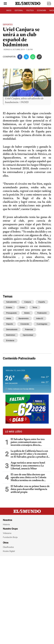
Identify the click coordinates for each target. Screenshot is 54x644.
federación (42, 327)
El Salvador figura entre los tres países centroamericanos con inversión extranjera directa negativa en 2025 (28, 487)
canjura (28, 316)
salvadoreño (11, 316)
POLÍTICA (30, 10)
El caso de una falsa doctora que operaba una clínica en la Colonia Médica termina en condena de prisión (28, 522)
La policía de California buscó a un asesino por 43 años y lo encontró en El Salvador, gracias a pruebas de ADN (30, 498)
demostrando (12, 344)
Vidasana (7, 621)
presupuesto (11, 327)
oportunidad (28, 349)
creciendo (25, 338)
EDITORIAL (19, 10)
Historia (6, 612)
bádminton (11, 349)
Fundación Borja (10, 625)
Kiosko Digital (9, 639)
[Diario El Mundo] (28, 5)
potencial (29, 344)
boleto (27, 327)
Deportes (8, 32)
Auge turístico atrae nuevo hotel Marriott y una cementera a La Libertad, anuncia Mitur (28, 510)
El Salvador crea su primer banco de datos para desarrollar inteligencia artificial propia (30, 534)
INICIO (9, 10)
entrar (22, 322)
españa (42, 316)
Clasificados (8, 635)
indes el (40, 333)
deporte (10, 338)
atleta (9, 333)
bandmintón (24, 333)
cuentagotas (42, 338)
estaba (9, 322)
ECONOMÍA (42, 10)
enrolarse (10, 355)
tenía (35, 322)
